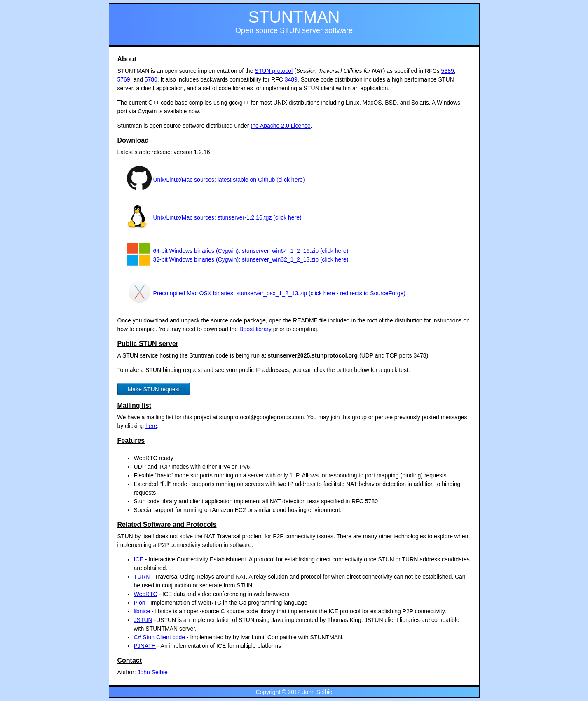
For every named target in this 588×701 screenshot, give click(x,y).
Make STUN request (154, 389)
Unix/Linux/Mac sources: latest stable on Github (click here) (229, 180)
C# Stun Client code (160, 637)
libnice (142, 611)
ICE (139, 559)
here (151, 426)
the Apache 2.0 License (281, 126)
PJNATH (145, 646)
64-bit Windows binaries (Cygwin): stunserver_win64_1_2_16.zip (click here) (251, 251)
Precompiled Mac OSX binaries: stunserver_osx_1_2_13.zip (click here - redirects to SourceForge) (279, 293)
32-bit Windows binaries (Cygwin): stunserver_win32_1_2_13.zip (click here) (251, 259)
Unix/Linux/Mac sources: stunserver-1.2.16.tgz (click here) (227, 217)
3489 (291, 79)
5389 (448, 71)
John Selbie (153, 672)
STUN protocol (274, 71)
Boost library (255, 329)
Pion (140, 603)
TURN (142, 577)
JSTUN (143, 620)
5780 (151, 79)
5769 (124, 79)
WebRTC (146, 594)
